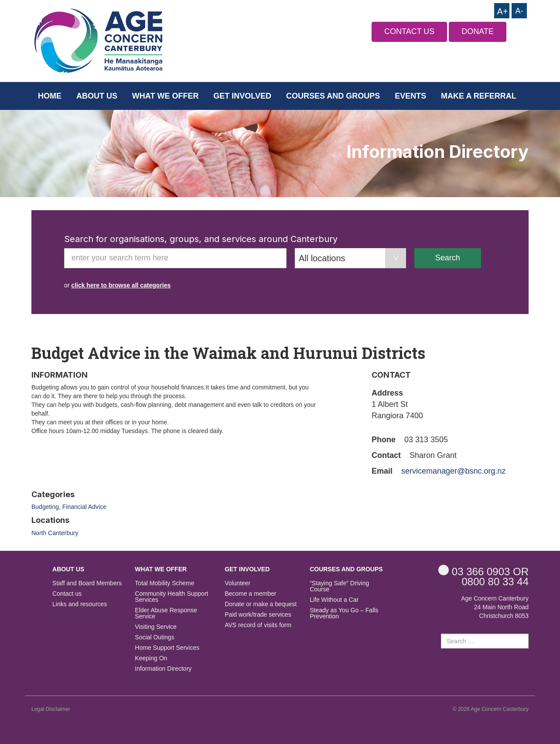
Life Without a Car (334, 600)
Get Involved (242, 96)
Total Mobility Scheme (164, 583)
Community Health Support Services (171, 597)
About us (97, 96)
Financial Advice (84, 507)
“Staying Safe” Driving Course (339, 586)
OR (483, 571)
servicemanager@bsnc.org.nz (453, 471)
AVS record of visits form (258, 625)
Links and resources (80, 604)
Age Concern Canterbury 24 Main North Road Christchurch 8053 (495, 607)
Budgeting (45, 507)
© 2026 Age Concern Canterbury (491, 709)
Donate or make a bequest (261, 604)
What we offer (166, 96)
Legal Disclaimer (51, 709)
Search (448, 258)
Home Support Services (167, 648)
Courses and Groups (333, 96)
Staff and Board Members (87, 583)
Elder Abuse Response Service (166, 613)
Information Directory (163, 669)
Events (410, 96)
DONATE (478, 31)
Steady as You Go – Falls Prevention (344, 613)
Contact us (67, 594)
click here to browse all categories (121, 285)
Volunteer (237, 583)
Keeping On (151, 658)
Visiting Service (155, 627)
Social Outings (154, 637)
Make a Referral (479, 96)
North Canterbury (55, 533)
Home (50, 96)
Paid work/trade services (258, 615)
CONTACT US (409, 31)
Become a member (250, 594)
